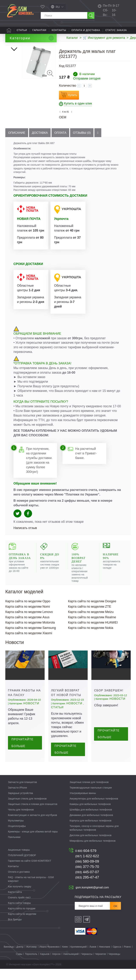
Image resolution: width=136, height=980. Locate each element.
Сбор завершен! (109, 702)
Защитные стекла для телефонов (27, 810)
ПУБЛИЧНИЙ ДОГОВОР (22, 866)
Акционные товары (19, 861)
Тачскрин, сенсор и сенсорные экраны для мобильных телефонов (94, 839)
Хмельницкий (71, 965)
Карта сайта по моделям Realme (92, 628)
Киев (65, 958)
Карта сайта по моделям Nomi (28, 618)
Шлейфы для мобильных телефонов (91, 821)
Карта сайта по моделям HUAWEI (93, 633)
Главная (9, 30)
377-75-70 (87, 878)
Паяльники (14, 848)
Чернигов (100, 965)
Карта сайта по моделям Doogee (92, 612)
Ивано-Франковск (50, 958)
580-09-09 (87, 872)
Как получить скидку (20, 897)
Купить (73, 95)
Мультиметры (16, 832)
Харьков (45, 965)
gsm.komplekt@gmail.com (92, 898)
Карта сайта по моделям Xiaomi (29, 644)
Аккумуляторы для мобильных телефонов (94, 810)
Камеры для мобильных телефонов (90, 815)
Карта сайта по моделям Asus (27, 628)
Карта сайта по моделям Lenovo (29, 623)
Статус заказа (116, 30)
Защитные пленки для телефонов (89, 793)
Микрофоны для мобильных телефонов (93, 852)
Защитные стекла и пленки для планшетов (33, 815)
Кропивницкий (79, 958)
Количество (68, 86)
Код (62, 66)
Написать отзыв (25, 539)
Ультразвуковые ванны (83, 804)
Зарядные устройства (20, 804)
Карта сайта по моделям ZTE (90, 618)
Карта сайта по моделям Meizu (91, 623)
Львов (93, 958)
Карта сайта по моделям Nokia (91, 639)
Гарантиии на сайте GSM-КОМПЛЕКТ (30, 872)
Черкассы (87, 965)
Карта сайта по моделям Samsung (31, 639)
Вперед (14, 127)
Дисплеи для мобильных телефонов (91, 846)
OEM (63, 117)
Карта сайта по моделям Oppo (28, 612)
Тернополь (31, 965)
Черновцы (114, 965)
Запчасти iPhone (18, 799)
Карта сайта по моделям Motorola (30, 633)
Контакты (59, 30)
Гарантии (39, 30)
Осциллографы (17, 837)
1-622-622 (87, 867)
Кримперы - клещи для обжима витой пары (33, 843)
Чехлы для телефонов (21, 821)
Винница (9, 958)
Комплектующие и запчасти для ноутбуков (32, 826)
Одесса (117, 958)
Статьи (22, 30)
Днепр (20, 958)
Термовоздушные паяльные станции (91, 799)
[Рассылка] (92, 917)
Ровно (127, 958)
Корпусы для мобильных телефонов (90, 832)
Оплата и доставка (86, 30)
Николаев (104, 958)
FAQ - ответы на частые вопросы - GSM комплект (31, 890)
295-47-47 (87, 888)
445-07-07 (87, 883)
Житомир (32, 958)
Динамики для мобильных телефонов (91, 826)
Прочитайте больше (22, 754)
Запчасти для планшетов (22, 793)
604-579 (86, 862)
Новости (31, 714)
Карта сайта (15, 903)
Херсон (56, 965)
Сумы (19, 965)
